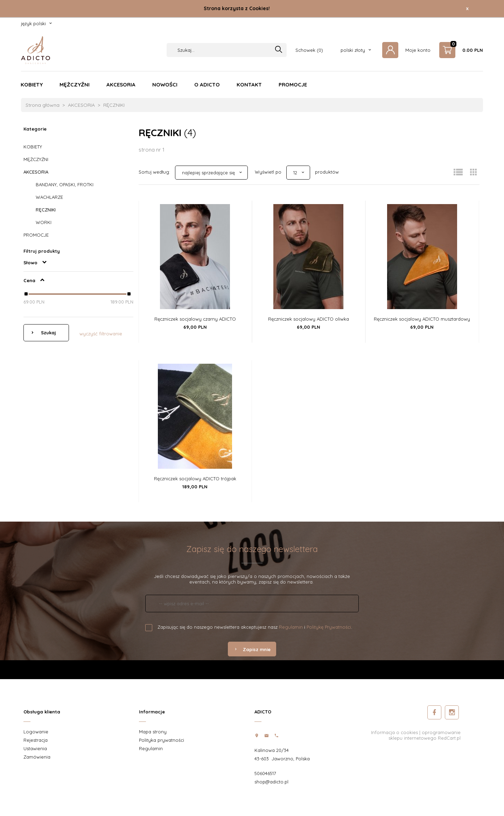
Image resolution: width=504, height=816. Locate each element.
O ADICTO (207, 85)
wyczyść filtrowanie (101, 334)
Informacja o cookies (394, 732)
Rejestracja (36, 740)
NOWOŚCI (165, 85)
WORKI (44, 222)
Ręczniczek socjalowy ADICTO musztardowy (422, 319)
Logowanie (36, 732)
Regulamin (291, 627)
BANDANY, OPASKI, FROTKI (65, 184)
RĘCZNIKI (46, 210)
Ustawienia (35, 748)
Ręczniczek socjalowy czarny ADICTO (195, 319)
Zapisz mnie (252, 649)
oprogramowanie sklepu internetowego (425, 735)
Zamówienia (37, 757)
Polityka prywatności (162, 740)
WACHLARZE (49, 197)
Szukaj (48, 333)
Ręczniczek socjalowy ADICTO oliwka (309, 319)
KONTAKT (249, 85)
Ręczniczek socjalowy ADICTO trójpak (195, 479)
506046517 (265, 773)
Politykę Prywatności (329, 627)
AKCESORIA (121, 85)
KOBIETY (32, 85)
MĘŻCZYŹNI (75, 85)
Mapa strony (153, 732)
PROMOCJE (293, 85)
